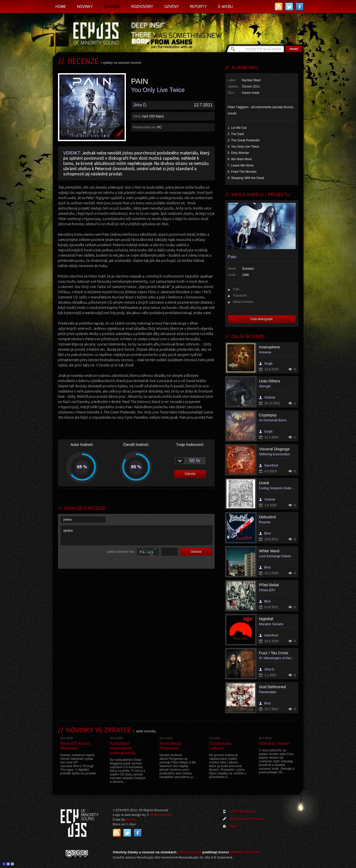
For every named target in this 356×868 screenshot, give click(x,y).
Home (61, 7)
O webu (225, 7)
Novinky (85, 7)
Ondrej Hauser (161, 815)
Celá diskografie (261, 319)
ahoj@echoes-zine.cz (246, 819)
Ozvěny (172, 7)
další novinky (146, 731)
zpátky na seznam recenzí (122, 63)
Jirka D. (140, 105)
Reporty (198, 7)
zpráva (137, 535)
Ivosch (131, 820)
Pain (236, 289)
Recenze (112, 7)
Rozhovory (142, 7)
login (233, 826)
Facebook (240, 296)
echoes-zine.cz (189, 852)
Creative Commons (245, 852)
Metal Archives (243, 302)
